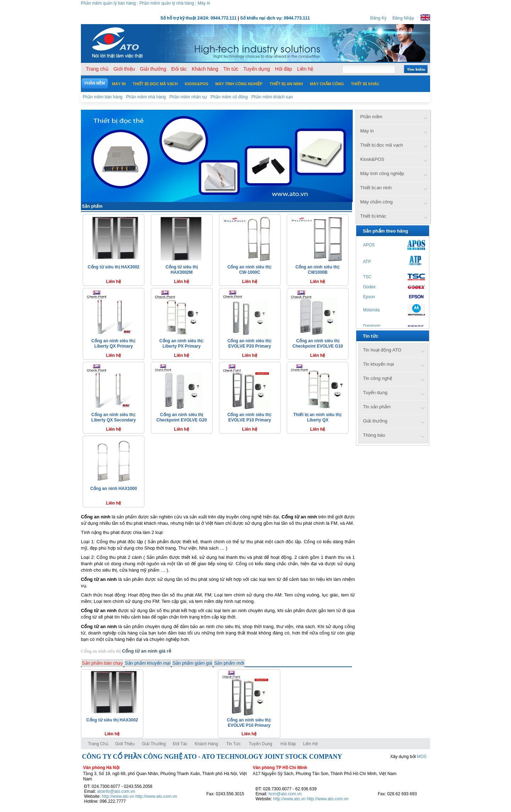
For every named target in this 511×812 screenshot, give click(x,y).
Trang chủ (98, 744)
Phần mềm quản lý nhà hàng (166, 3)
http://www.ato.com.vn (156, 796)
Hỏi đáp (288, 744)
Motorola (371, 310)
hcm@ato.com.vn (285, 794)
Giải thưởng (154, 744)
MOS (422, 757)
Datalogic (372, 326)
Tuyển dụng (260, 744)
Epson (369, 297)
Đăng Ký (378, 18)
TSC (367, 277)
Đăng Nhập (403, 18)
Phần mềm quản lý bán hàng (108, 3)
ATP (367, 262)
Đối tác (180, 744)
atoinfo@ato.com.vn (116, 791)
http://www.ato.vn (118, 796)
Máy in (204, 3)
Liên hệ (311, 744)
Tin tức (234, 744)
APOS (369, 245)
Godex (369, 287)
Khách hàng (207, 744)
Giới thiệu (125, 744)
